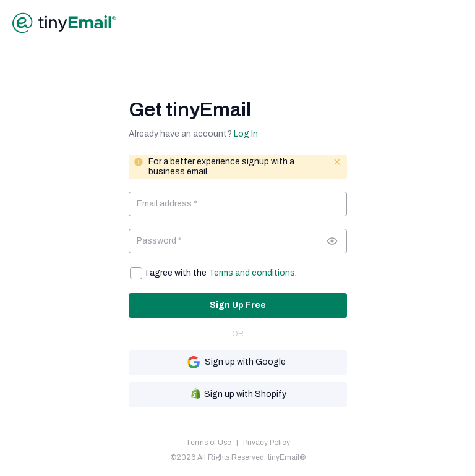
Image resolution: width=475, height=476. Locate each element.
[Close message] (337, 162)
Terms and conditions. (253, 273)
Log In (246, 134)
